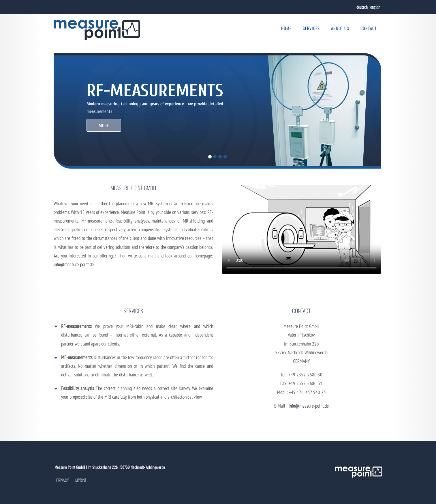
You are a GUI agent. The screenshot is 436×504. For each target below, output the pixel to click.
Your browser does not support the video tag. (301, 229)
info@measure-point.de (74, 264)
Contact (369, 28)
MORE (104, 126)
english (375, 7)
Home (286, 28)
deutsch (362, 7)
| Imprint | (80, 480)
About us (340, 28)
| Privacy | (62, 480)
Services (311, 28)
